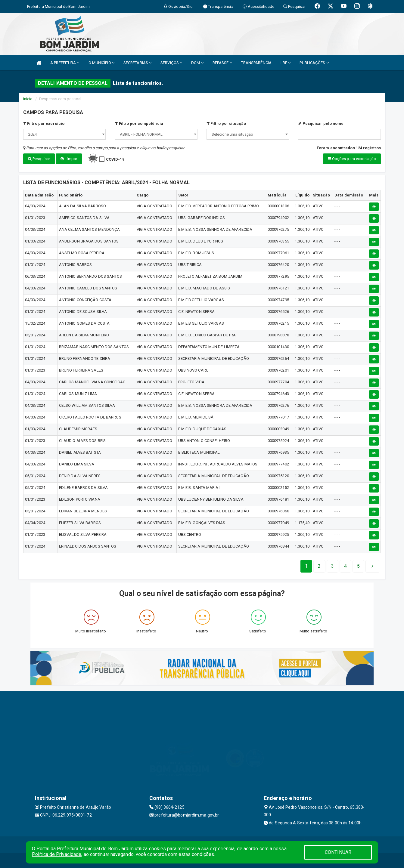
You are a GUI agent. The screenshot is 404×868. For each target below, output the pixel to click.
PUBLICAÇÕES (314, 63)
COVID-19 (115, 159)
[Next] (358, 566)
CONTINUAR (338, 852)
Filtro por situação (226, 124)
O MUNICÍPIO (101, 63)
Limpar (69, 159)
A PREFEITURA (65, 63)
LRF (286, 63)
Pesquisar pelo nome (321, 124)
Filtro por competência (139, 124)
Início (28, 99)
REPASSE (222, 63)
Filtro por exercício (44, 124)
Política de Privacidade (57, 854)
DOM (197, 63)
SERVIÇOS (171, 63)
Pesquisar (39, 159)
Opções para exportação (352, 159)
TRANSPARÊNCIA (256, 63)
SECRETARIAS (137, 63)
